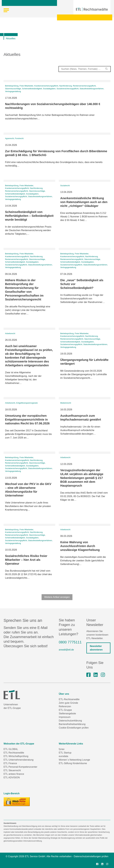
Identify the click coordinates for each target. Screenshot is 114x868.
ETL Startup (65, 753)
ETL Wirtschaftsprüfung (16, 756)
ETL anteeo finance (14, 774)
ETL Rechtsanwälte (14, 753)
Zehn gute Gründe (68, 703)
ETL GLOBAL (11, 749)
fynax (62, 749)
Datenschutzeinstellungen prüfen (91, 856)
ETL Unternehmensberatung (18, 760)
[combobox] (85, 69)
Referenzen (65, 706)
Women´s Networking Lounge (74, 760)
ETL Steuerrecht (12, 770)
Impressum (65, 717)
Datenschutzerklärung (70, 721)
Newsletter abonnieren (96, 648)
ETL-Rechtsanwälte (69, 699)
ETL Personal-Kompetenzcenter (20, 767)
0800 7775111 (70, 642)
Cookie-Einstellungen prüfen (74, 728)
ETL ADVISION (12, 777)
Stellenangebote (67, 714)
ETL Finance (10, 763)
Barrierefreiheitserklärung (72, 724)
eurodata (63, 756)
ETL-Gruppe (65, 710)
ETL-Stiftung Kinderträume (73, 763)
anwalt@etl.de (66, 650)
